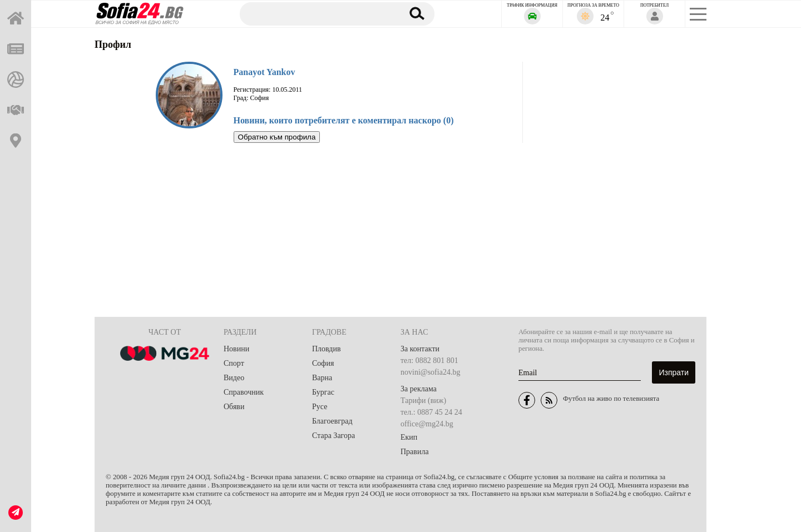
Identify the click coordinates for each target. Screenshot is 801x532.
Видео (234, 378)
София (323, 363)
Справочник (244, 392)
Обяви (234, 407)
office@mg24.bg (427, 424)
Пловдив (327, 349)
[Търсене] (316, 13)
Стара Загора (333, 436)
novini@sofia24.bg (430, 372)
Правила (415, 452)
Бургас (323, 392)
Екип (409, 437)
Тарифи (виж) (423, 401)
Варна (322, 378)
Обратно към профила (277, 137)
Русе (320, 407)
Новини (236, 349)
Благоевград (332, 421)
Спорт (234, 363)
